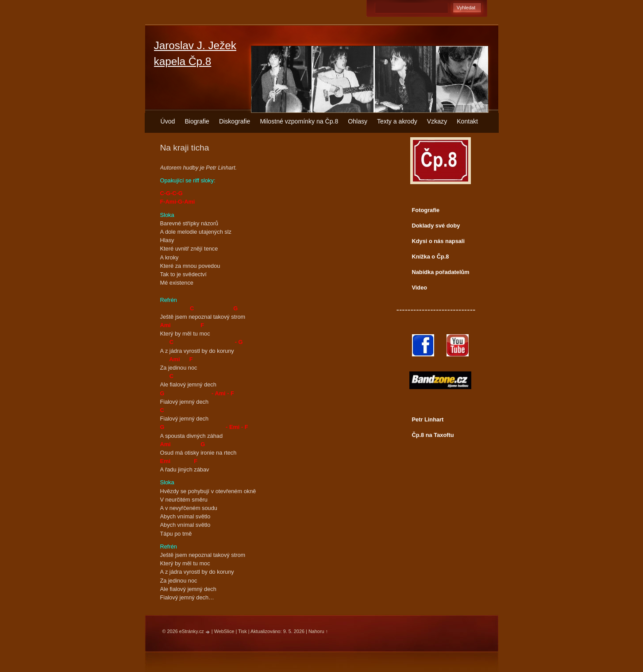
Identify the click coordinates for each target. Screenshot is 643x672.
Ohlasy (358, 121)
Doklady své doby (436, 226)
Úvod (168, 121)
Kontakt (467, 121)
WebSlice (224, 631)
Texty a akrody (397, 121)
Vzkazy (437, 121)
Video (420, 288)
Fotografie (426, 210)
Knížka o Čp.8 (431, 257)
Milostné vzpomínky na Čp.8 (299, 121)
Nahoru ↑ (318, 631)
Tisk (243, 631)
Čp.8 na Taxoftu (433, 435)
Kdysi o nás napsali (438, 241)
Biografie (197, 121)
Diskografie (235, 121)
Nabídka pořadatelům (441, 272)
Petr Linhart (428, 419)
